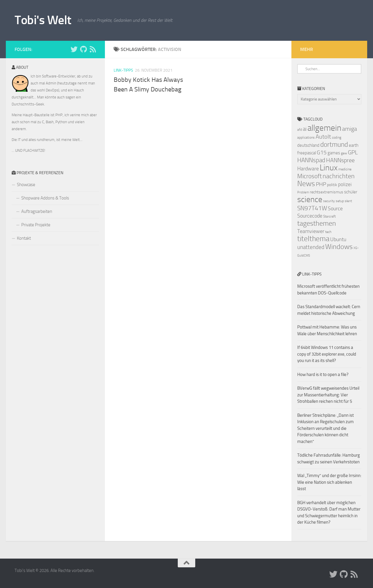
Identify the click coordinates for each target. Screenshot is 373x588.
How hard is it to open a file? (323, 375)
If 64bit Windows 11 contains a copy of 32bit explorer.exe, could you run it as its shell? (327, 354)
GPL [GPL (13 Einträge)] (353, 152)
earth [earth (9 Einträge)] (354, 145)
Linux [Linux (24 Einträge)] (329, 168)
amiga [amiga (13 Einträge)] (350, 129)
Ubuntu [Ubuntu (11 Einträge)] (338, 239)
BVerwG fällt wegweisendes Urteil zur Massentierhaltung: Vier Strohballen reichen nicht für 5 (328, 395)
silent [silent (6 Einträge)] (348, 201)
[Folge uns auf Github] (83, 49)
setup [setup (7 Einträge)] (340, 201)
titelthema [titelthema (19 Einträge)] (313, 239)
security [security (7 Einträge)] (329, 201)
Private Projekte (36, 225)
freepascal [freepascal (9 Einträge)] (307, 153)
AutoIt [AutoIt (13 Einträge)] (323, 137)
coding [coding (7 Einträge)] (337, 137)
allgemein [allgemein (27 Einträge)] (324, 128)
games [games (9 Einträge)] (334, 153)
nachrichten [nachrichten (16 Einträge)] (339, 176)
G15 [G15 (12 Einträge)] (322, 153)
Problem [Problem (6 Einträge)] (303, 192)
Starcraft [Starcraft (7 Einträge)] (329, 216)
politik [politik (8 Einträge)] (332, 185)
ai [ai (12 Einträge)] (305, 129)
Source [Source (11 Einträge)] (335, 209)
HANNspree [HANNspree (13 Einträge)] (340, 160)
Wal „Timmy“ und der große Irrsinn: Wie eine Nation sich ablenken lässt (329, 482)
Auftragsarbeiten (37, 211)
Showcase (26, 185)
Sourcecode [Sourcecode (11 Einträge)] (310, 216)
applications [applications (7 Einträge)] (306, 137)
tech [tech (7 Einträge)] (328, 232)
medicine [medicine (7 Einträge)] (345, 169)
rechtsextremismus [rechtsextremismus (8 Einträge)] (327, 192)
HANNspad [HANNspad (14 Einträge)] (311, 160)
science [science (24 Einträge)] (310, 199)
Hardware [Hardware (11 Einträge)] (308, 169)
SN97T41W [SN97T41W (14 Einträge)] (312, 208)
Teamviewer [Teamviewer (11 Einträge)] (311, 231)
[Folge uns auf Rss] (93, 49)
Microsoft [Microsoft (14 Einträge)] (309, 176)
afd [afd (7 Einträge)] (300, 130)
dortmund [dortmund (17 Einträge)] (334, 144)
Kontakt (24, 238)
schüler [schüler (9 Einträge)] (351, 192)
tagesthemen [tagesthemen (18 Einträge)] (317, 223)
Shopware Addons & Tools (45, 198)
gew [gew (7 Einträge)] (344, 153)
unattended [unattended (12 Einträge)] (311, 247)
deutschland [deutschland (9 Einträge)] (308, 145)
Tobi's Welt (43, 20)
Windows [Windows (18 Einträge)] (339, 247)
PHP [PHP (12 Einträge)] (321, 184)
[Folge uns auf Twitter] (74, 49)
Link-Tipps (123, 70)
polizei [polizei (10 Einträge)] (345, 184)
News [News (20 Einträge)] (306, 184)
